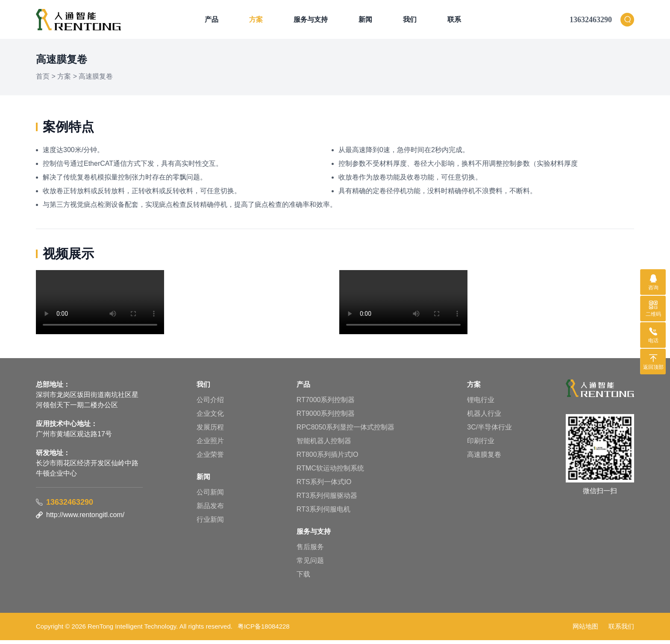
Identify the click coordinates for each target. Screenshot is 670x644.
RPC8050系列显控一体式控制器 (345, 431)
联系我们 (621, 630)
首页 (43, 80)
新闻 (365, 21)
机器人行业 (484, 417)
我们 (410, 21)
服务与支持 (311, 21)
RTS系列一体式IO (324, 486)
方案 (256, 21)
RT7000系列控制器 (326, 404)
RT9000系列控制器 (326, 417)
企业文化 (210, 417)
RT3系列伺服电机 (323, 513)
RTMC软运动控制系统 (330, 472)
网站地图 (585, 630)
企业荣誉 (210, 458)
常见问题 (310, 564)
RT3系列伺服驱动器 (327, 499)
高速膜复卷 (96, 80)
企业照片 (210, 445)
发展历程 (210, 431)
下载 (303, 578)
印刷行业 (481, 445)
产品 (212, 21)
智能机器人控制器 (324, 445)
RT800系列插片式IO (328, 458)
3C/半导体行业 (489, 431)
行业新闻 (210, 523)
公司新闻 (210, 496)
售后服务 (310, 551)
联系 (454, 21)
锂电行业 (481, 404)
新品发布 (210, 510)
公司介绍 (210, 404)
